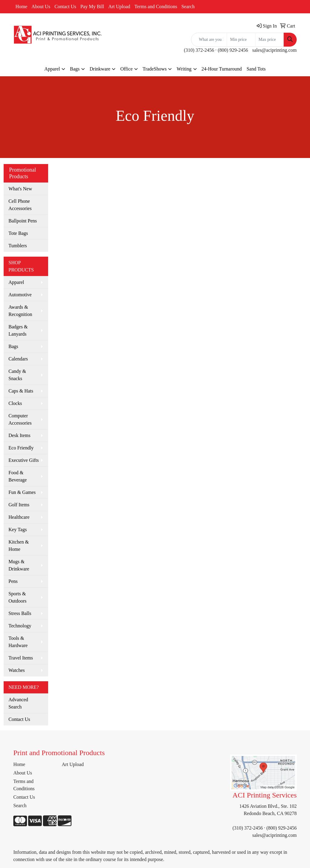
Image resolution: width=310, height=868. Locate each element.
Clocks (15, 403)
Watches (17, 670)
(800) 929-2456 (233, 50)
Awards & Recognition (20, 311)
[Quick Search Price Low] (241, 40)
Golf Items (19, 505)
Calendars (18, 359)
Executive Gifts (24, 460)
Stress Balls (20, 613)
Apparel (52, 69)
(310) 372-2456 (199, 50)
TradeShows (155, 69)
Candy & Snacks (17, 375)
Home (21, 7)
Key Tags (18, 529)
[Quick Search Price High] (270, 40)
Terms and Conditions (156, 7)
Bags (75, 69)
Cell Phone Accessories (20, 205)
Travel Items (21, 658)
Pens (13, 581)
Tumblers (18, 246)
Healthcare (19, 517)
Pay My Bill (92, 7)
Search (188, 7)
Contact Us (65, 7)
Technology (20, 626)
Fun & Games (22, 492)
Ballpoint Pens (23, 221)
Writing (184, 69)
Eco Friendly (21, 448)
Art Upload (119, 7)
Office (126, 69)
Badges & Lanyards (18, 330)
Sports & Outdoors (18, 597)
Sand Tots (256, 69)
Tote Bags (18, 233)
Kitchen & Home (19, 546)
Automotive (20, 295)
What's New (20, 189)
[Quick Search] (209, 40)
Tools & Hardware (18, 642)
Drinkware (100, 69)
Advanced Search (18, 703)
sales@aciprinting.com (274, 50)
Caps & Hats (21, 391)
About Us (41, 7)
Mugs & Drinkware (19, 565)
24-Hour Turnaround (222, 69)
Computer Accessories (20, 419)
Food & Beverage (18, 476)
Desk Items (19, 435)
